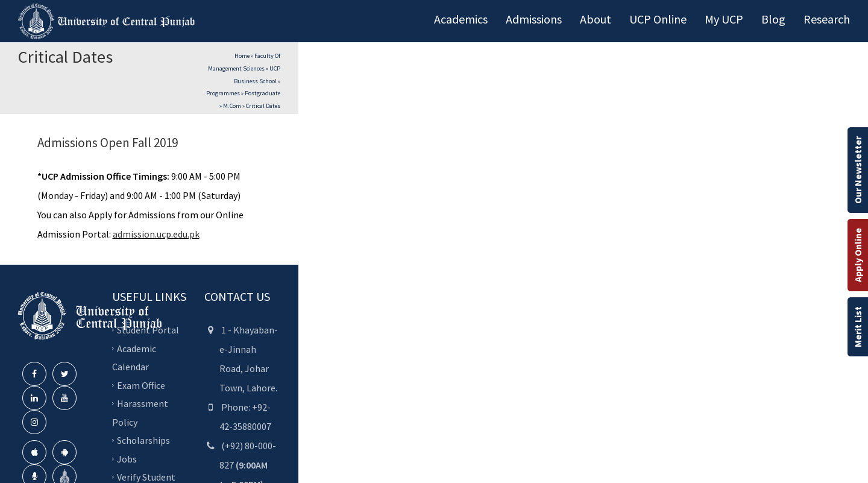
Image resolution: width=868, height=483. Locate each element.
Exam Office (141, 385)
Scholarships (143, 440)
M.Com (232, 106)
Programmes (223, 93)
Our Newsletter (858, 170)
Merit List (858, 327)
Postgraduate (263, 93)
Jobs (127, 459)
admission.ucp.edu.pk (156, 234)
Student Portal (148, 330)
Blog (773, 19)
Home (242, 56)
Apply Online (858, 255)
